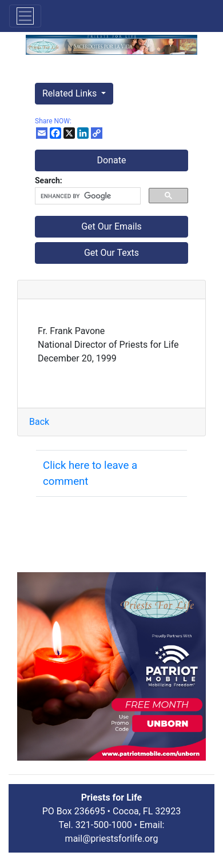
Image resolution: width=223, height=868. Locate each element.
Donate (112, 160)
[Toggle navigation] (25, 16)
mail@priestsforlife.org (112, 839)
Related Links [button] (71, 93)
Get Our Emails (111, 226)
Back (39, 422)
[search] (87, 196)
